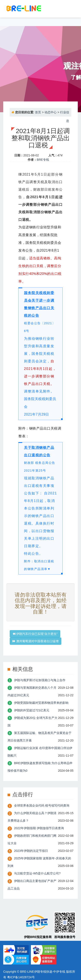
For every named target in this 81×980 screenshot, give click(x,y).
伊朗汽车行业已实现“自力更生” (35, 634)
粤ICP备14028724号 (21, 977)
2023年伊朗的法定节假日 (31, 851)
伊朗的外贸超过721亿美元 (32, 710)
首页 (38, 112)
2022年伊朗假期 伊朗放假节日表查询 (39, 828)
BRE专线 (43, 160)
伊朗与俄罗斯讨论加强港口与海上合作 (40, 680)
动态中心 (51, 112)
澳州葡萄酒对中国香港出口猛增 (36, 641)
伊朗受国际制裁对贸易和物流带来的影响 (41, 703)
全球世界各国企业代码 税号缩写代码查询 (42, 806)
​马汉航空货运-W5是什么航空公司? (37, 873)
